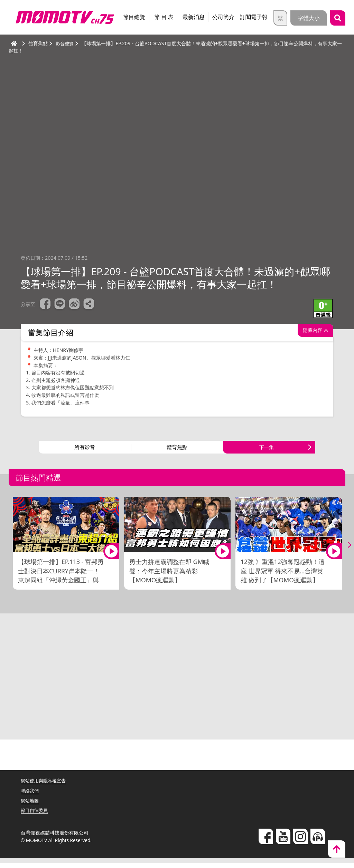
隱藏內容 (309, 333)
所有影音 (85, 450)
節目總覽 (134, 17)
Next (344, 550)
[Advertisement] (177, 684)
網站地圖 (30, 805)
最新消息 (194, 17)
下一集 (267, 450)
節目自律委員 (35, 815)
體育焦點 (177, 450)
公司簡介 (223, 17)
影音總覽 (65, 43)
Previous (10, 550)
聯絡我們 (30, 796)
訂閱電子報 (254, 17)
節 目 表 (164, 17)
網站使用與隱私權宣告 (45, 786)
